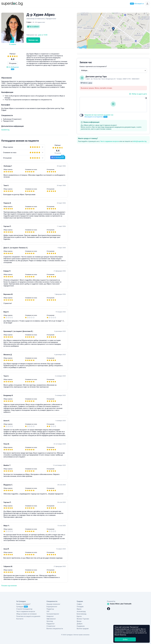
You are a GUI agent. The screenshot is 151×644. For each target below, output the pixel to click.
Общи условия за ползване (26, 614)
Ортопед (50, 621)
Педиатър (50, 609)
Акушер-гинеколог (53, 604)
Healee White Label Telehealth (119, 604)
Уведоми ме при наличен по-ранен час (99, 116)
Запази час (33, 40)
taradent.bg (5, 130)
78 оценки (13, 63)
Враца (79, 621)
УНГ (48, 611)
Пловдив (80, 607)
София (79, 604)
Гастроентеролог (53, 614)
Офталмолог (51, 619)
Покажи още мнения (9, 586)
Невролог (50, 616)
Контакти (20, 619)
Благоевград (82, 614)
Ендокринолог (52, 607)
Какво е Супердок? (23, 604)
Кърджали (81, 626)
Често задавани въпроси (110, 141)
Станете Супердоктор (24, 609)
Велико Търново (83, 619)
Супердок (22, 607)
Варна (79, 609)
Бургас (79, 616)
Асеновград (81, 611)
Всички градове (83, 629)
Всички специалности (55, 629)
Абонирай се (137, 4)
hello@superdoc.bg (140, 141)
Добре (125, 639)
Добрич (80, 624)
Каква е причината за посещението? (93, 66)
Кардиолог (51, 624)
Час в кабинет (33, 27)
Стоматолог (51, 626)
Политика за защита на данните (28, 616)
